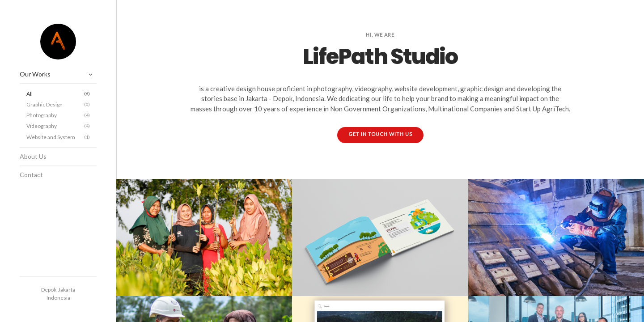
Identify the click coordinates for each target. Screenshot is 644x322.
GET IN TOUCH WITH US (380, 134)
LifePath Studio (58, 42)
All (58, 94)
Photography (58, 115)
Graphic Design (58, 104)
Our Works (35, 74)
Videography (58, 126)
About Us (33, 156)
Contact (31, 175)
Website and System (58, 137)
